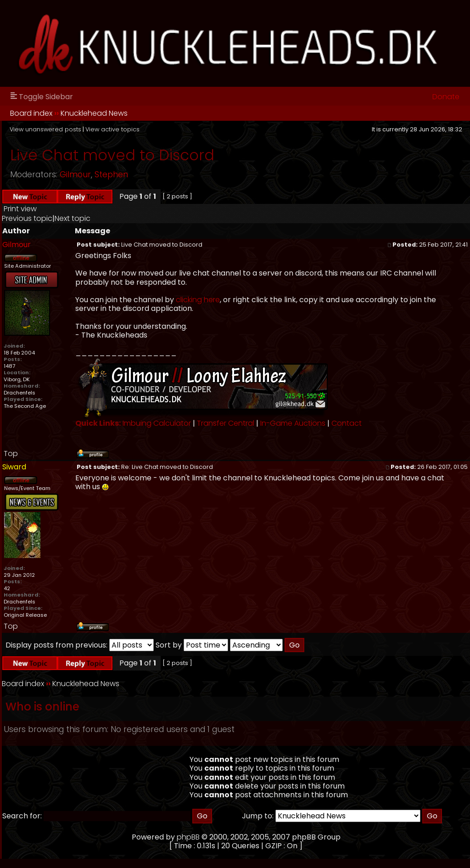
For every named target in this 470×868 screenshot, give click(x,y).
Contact (347, 423)
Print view (20, 209)
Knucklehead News (94, 113)
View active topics (112, 129)
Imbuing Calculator (157, 423)
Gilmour (75, 175)
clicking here (198, 300)
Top (11, 454)
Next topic (73, 218)
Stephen (111, 175)
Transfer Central (226, 423)
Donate (446, 97)
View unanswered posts (45, 129)
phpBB (188, 837)
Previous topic (27, 218)
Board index (31, 113)
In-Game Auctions (293, 423)
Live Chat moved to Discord (112, 155)
